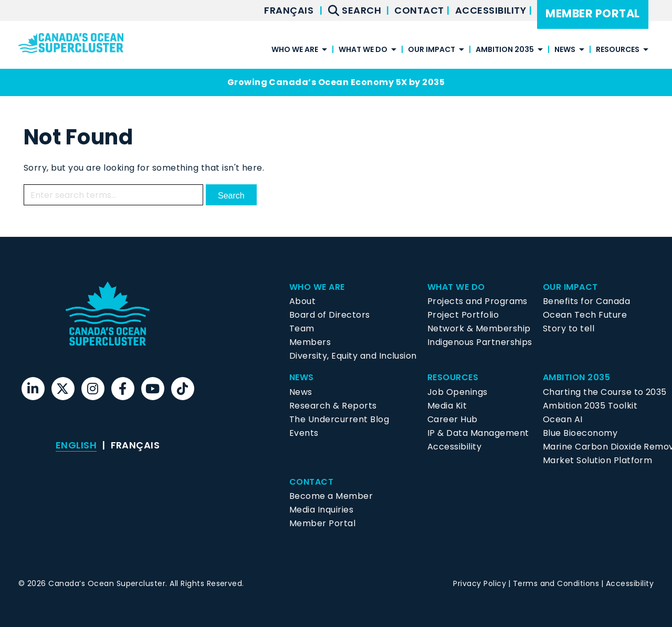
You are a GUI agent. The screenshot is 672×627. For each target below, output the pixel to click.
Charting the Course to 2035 (605, 392)
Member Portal (592, 13)
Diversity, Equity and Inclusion (353, 356)
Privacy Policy (480, 583)
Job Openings (458, 392)
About (302, 301)
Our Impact (432, 50)
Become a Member (331, 496)
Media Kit (447, 406)
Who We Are (295, 50)
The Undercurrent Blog (339, 419)
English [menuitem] (76, 445)
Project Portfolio (463, 315)
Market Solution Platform (598, 460)
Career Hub (453, 419)
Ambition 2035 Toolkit (590, 406)
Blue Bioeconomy (580, 433)
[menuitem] (289, 11)
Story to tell (569, 328)
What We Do (363, 50)
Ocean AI (563, 419)
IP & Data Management (478, 433)
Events (304, 433)
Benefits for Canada (586, 301)
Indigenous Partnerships (480, 342)
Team (302, 328)
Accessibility (492, 10)
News (565, 50)
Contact (420, 10)
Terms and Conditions (556, 583)
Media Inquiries (321, 510)
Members (310, 342)
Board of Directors (330, 315)
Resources (618, 50)
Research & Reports (333, 406)
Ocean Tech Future (585, 315)
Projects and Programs (477, 301)
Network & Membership (479, 328)
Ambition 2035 (505, 50)
